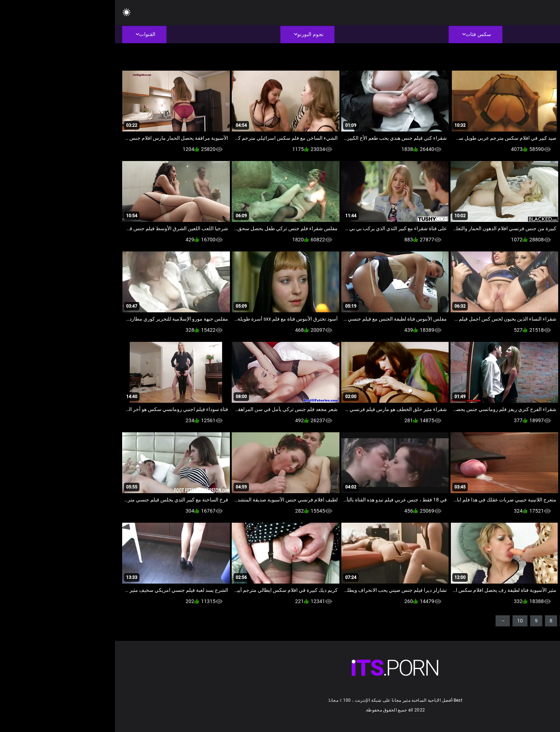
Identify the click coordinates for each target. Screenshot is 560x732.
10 (405, 621)
